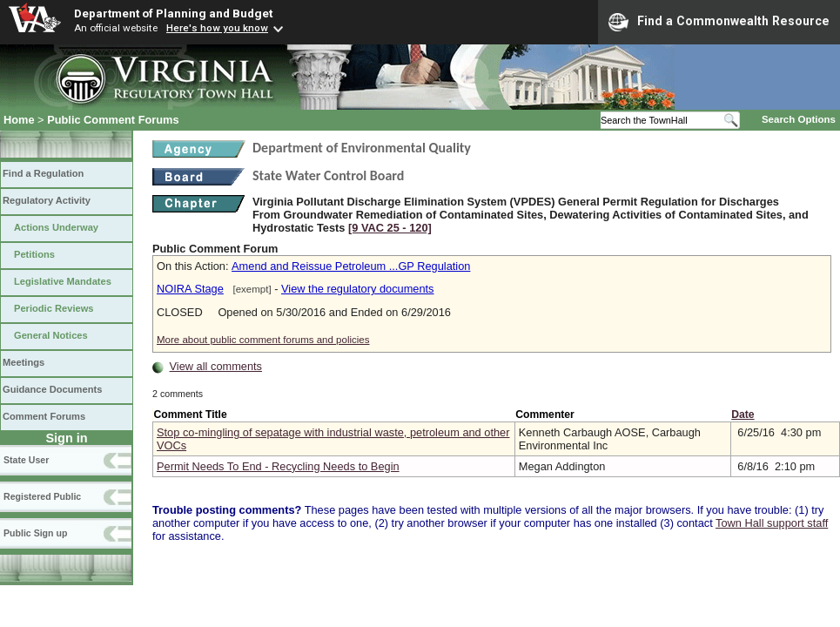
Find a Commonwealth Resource (719, 22)
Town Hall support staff (772, 523)
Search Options (799, 119)
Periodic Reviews (54, 308)
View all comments (216, 366)
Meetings (24, 362)
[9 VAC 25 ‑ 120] (390, 228)
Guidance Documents (52, 389)
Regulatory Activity (47, 200)
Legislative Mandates (63, 281)
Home (19, 120)
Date (743, 415)
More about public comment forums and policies (263, 340)
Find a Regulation (43, 173)
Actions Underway (56, 227)
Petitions (34, 254)
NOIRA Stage (190, 289)
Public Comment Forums (113, 120)
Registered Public (42, 496)
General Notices (51, 335)
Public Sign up (35, 533)
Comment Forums (44, 416)
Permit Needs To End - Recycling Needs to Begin (278, 466)
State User (26, 460)
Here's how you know (217, 28)
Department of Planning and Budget (173, 13)
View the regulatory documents (357, 289)
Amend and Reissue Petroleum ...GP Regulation (351, 266)
